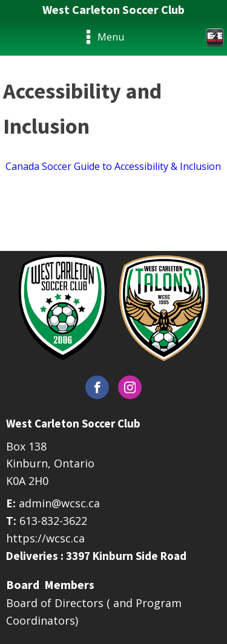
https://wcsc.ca (45, 538)
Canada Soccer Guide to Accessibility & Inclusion (112, 166)
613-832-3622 (53, 521)
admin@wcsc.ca (59, 503)
